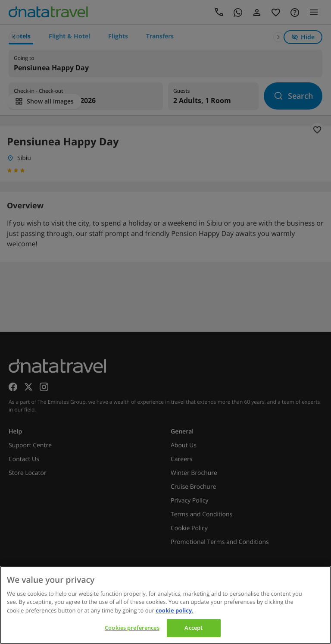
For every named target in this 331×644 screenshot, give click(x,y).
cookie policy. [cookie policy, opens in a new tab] (175, 610)
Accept (194, 628)
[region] (165, 605)
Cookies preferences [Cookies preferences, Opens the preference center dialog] (132, 628)
